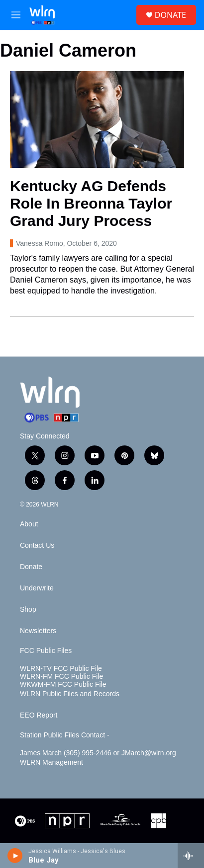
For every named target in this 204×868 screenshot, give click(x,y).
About (29, 524)
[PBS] (25, 821)
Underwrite (37, 588)
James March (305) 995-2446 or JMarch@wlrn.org (98, 753)
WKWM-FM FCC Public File (63, 685)
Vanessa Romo (40, 243)
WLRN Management (51, 762)
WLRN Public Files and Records (70, 694)
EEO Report (39, 715)
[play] (15, 856)
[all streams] (191, 856)
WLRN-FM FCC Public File (61, 677)
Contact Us (37, 545)
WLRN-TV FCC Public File (61, 669)
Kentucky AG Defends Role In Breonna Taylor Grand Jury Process (91, 203)
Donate (31, 567)
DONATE (170, 15)
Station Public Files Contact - (65, 735)
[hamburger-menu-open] (16, 15)
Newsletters (38, 631)
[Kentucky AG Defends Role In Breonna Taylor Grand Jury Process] (97, 119)
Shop (28, 610)
